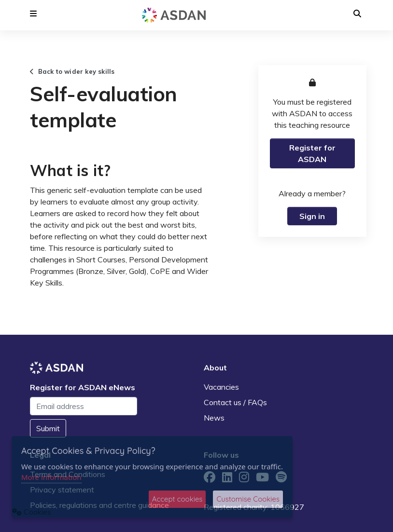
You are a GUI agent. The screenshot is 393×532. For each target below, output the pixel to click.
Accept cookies (177, 499)
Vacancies (221, 387)
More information (51, 477)
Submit (48, 428)
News (214, 418)
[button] (33, 14)
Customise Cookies (248, 499)
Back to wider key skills (72, 71)
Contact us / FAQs (235, 402)
